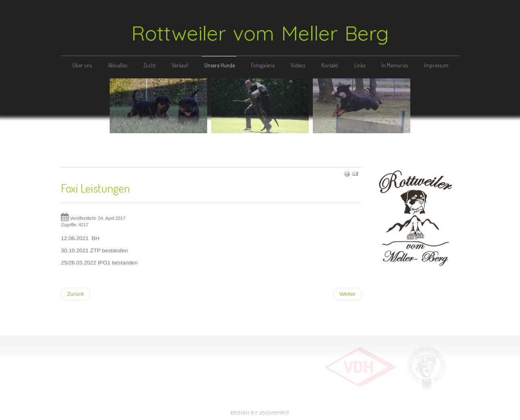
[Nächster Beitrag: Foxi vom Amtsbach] (348, 293)
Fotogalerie (263, 65)
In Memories (395, 65)
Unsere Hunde (220, 65)
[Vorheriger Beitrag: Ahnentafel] (76, 293)
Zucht (149, 65)
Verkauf (180, 65)
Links (360, 65)
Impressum (436, 65)
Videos (298, 65)
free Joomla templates (260, 413)
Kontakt (330, 65)
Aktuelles (118, 65)
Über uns (82, 65)
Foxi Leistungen (95, 187)
